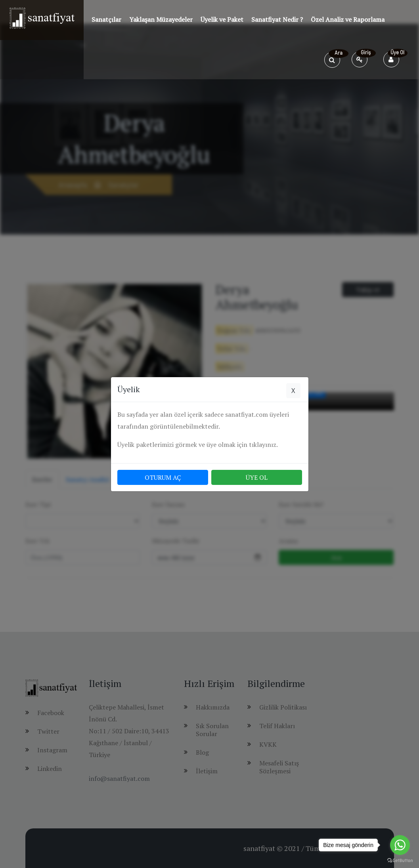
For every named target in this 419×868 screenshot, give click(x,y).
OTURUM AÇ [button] (163, 477)
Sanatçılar (106, 19)
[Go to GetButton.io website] (400, 860)
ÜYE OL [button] (257, 477)
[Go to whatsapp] (400, 845)
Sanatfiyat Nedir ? (277, 19)
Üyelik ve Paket (222, 19)
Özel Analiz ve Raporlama (348, 19)
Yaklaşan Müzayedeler (161, 19)
